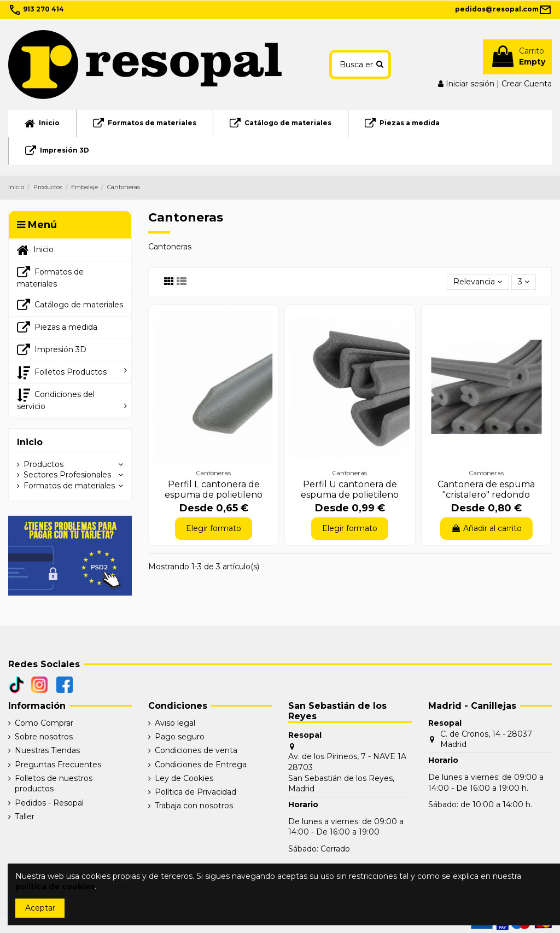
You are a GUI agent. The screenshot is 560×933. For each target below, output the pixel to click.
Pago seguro (180, 737)
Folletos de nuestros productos (54, 784)
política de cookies (55, 887)
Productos (43, 464)
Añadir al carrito (486, 528)
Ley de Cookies (184, 778)
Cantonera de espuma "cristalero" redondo (486, 489)
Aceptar (40, 908)
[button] (70, 372)
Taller (25, 817)
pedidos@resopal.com (503, 9)
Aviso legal (175, 723)
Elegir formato (214, 528)
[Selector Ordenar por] (478, 282)
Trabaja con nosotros (194, 806)
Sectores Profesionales (67, 475)
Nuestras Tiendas (47, 750)
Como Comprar (44, 723)
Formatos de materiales (69, 486)
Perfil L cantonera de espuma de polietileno (214, 489)
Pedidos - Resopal (49, 803)
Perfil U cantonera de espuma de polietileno (350, 489)
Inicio (30, 442)
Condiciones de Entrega (201, 765)
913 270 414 (36, 9)
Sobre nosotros (44, 737)
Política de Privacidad (196, 792)
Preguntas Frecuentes (58, 765)
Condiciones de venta (196, 750)
